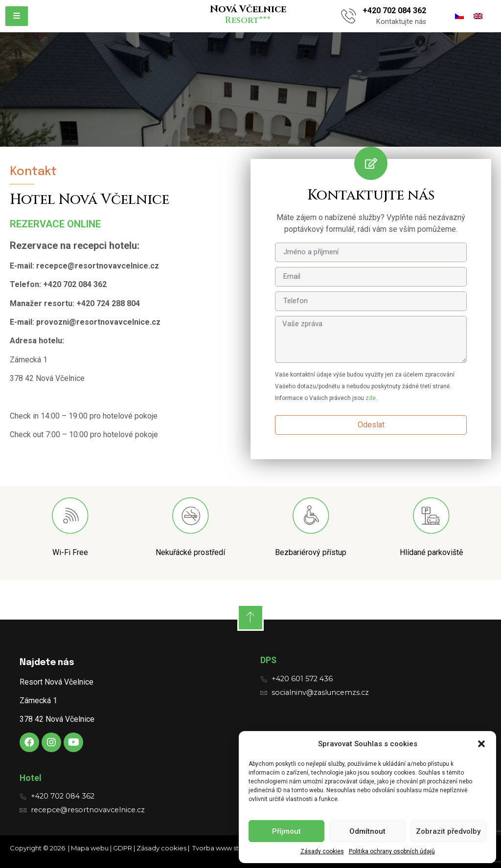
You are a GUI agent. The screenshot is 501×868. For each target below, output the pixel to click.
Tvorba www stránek (225, 848)
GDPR (123, 848)
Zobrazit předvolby (448, 831)
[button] (481, 744)
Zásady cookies (322, 851)
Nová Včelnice (248, 9)
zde (371, 398)
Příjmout (286, 831)
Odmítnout (367, 831)
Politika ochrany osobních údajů (392, 851)
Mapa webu (90, 848)
